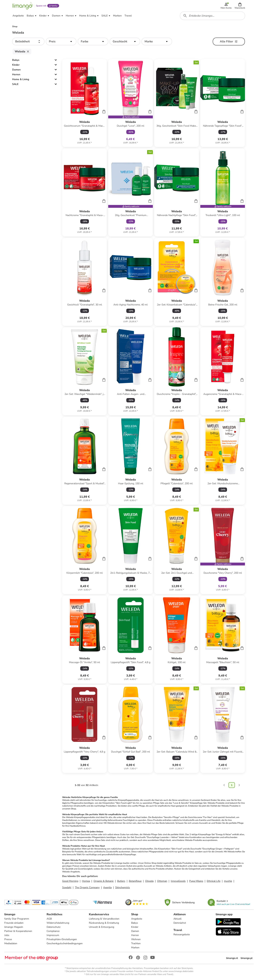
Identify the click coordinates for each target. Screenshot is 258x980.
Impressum (53, 935)
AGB (49, 919)
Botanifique (135, 881)
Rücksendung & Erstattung (104, 923)
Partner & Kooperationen (18, 931)
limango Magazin (14, 927)
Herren (16, 74)
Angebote (137, 919)
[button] (240, 6)
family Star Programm (17, 919)
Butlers (121, 881)
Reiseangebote (182, 934)
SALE (15, 84)
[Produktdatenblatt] (84, 103)
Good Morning (70, 881)
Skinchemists (123, 887)
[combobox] (212, 16)
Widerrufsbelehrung (58, 923)
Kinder (16, 65)
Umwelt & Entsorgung (101, 927)
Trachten (136, 943)
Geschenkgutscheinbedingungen (65, 943)
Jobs (7, 935)
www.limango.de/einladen (181, 971)
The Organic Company (87, 887)
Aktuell (177, 919)
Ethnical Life (214, 881)
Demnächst (180, 923)
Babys (16, 60)
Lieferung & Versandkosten (104, 919)
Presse (8, 939)
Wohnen (136, 939)
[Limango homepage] (23, 6)
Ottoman (162, 881)
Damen (16, 70)
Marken (135, 948)
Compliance (53, 931)
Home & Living (21, 79)
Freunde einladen (14, 923)
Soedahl (67, 887)
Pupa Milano (196, 881)
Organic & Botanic (104, 881)
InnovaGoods (178, 881)
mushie (228, 881)
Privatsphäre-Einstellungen (62, 939)
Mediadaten (11, 943)
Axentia (107, 887)
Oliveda (149, 881)
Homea (86, 881)
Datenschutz (53, 927)
